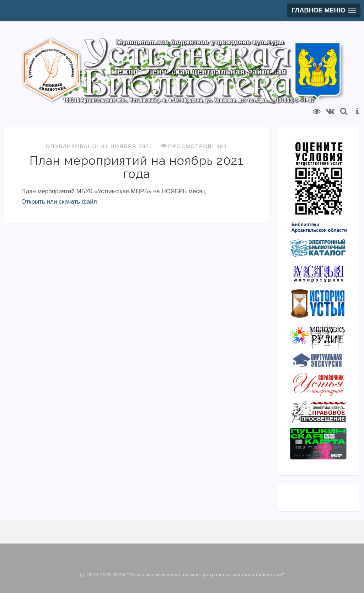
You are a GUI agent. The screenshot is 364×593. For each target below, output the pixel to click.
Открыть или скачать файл (59, 202)
